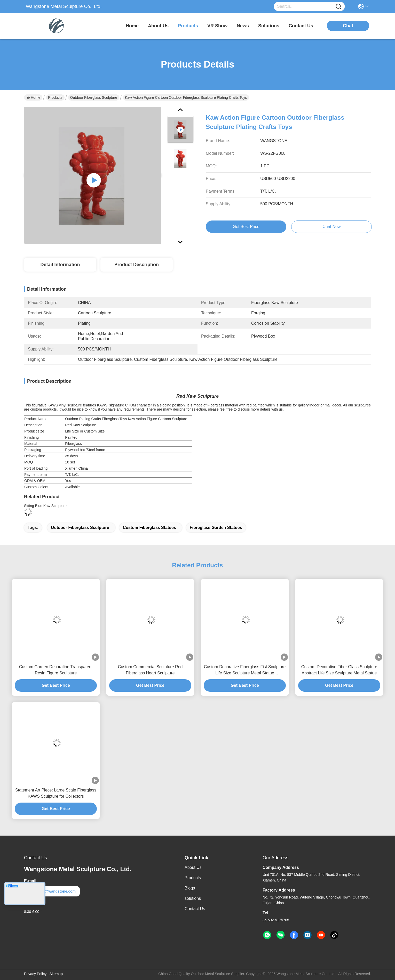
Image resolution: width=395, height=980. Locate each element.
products (188, 26)
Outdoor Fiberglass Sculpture (94, 97)
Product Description (137, 265)
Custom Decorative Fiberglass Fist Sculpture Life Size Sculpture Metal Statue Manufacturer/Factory (245, 670)
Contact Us (195, 909)
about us (158, 26)
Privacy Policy (35, 974)
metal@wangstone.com (52, 891)
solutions (269, 26)
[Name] (338, 7)
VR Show (217, 26)
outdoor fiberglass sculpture (80, 528)
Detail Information (60, 265)
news (243, 26)
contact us (301, 26)
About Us (193, 867)
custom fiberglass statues (149, 528)
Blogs (190, 888)
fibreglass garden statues (216, 528)
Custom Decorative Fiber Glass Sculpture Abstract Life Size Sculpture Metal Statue (339, 670)
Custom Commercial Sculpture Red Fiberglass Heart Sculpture (150, 670)
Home (132, 26)
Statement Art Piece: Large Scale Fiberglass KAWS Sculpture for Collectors (56, 793)
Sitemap (56, 974)
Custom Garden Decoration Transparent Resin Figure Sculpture (56, 670)
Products (55, 97)
